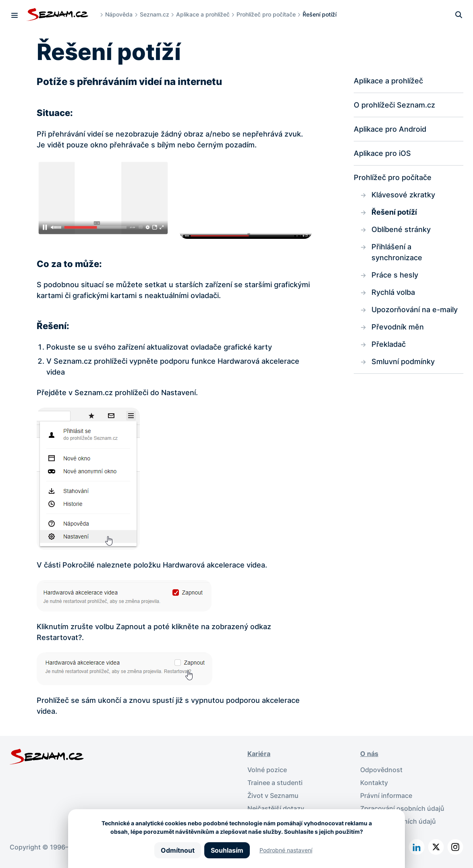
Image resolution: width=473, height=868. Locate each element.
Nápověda (119, 14)
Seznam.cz (155, 14)
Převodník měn (398, 327)
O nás (369, 754)
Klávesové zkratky (403, 195)
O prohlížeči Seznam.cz (394, 105)
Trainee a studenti (275, 783)
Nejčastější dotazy (276, 808)
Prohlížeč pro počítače (266, 14)
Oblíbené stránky (401, 229)
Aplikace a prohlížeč (203, 14)
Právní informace (386, 795)
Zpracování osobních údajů (402, 808)
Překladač (389, 344)
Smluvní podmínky (403, 361)
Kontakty (374, 783)
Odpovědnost (381, 770)
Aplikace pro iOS (382, 153)
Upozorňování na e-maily (415, 310)
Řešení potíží (394, 212)
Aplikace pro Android (390, 129)
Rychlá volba (393, 292)
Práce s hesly (395, 275)
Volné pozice (267, 770)
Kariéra (259, 754)
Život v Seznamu (273, 795)
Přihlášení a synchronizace (397, 252)
